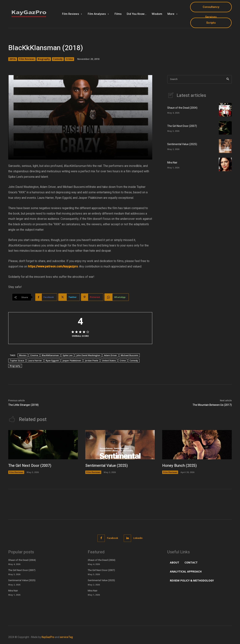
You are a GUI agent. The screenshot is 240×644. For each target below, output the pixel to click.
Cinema (34, 355)
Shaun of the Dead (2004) (182, 108)
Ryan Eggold (52, 360)
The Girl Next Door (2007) (182, 126)
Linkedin (138, 538)
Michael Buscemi (129, 355)
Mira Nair (172, 163)
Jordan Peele (92, 360)
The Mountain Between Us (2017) (212, 405)
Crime (69, 59)
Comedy (58, 59)
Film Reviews (27, 59)
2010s (13, 59)
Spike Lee (68, 355)
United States (109, 360)
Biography (44, 59)
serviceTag (66, 637)
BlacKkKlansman (50, 355)
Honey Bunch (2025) (179, 466)
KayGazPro (48, 637)
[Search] (228, 79)
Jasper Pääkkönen (72, 360)
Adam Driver (111, 355)
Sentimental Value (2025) (182, 144)
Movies (23, 355)
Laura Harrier (35, 360)
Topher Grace (17, 360)
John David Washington (88, 355)
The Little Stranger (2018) (23, 405)
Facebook (113, 538)
